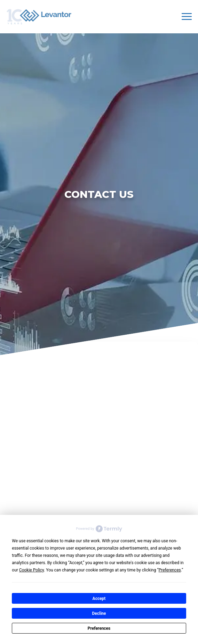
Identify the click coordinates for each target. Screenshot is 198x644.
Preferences (99, 628)
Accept (99, 599)
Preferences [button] (170, 570)
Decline (99, 613)
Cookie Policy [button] (31, 570)
